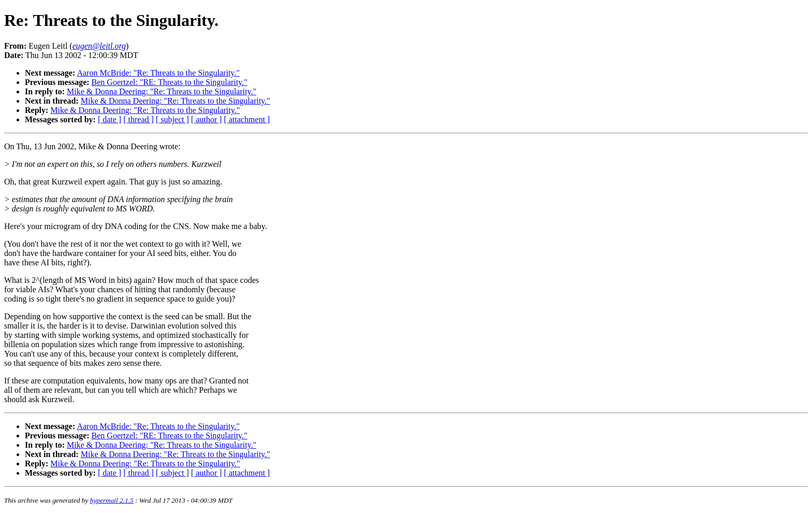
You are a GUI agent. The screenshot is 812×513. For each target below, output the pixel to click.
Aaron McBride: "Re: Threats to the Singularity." (158, 73)
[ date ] (110, 119)
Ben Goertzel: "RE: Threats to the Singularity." (170, 82)
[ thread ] (139, 119)
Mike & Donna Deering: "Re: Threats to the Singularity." (162, 91)
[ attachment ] (247, 119)
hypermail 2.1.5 (112, 500)
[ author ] (207, 119)
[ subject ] (172, 119)
